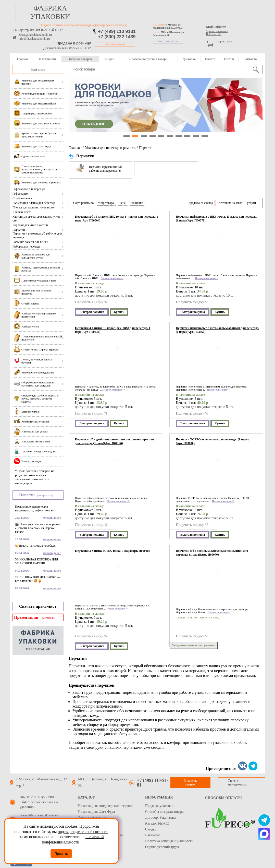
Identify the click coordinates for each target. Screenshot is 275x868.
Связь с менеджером (168, 41)
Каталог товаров (80, 59)
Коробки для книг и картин (30, 225)
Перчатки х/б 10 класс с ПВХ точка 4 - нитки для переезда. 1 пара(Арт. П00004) (117, 219)
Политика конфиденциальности (169, 841)
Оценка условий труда (162, 847)
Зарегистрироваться (217, 31)
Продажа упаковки (159, 806)
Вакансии (152, 835)
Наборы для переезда (26, 247)
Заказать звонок (115, 44)
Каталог (38, 69)
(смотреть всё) (45, 495)
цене (123, 203)
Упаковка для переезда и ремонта (110, 148)
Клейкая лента (22, 212)
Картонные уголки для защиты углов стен (36, 219)
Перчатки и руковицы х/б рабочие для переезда (37, 235)
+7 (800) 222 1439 (117, 37)
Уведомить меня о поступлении (194, 645)
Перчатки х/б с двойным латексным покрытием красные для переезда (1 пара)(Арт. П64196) (115, 441)
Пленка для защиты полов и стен (34, 207)
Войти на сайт (214, 34)
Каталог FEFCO (157, 823)
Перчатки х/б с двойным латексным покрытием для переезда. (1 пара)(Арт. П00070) (212, 553)
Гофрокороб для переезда (29, 189)
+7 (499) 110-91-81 (153, 783)
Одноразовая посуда (93, 818)
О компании (47, 59)
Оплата (210, 59)
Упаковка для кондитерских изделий (105, 806)
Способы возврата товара (164, 812)
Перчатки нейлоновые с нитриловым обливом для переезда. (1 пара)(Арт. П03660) (217, 330)
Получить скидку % (91, 302)
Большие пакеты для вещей (30, 242)
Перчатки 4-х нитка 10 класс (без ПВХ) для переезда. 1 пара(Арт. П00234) (113, 330)
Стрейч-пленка (22, 198)
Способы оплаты (223, 798)
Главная (23, 59)
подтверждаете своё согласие (83, 832)
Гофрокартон (21, 194)
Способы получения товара (148, 59)
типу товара (106, 203)
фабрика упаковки (50, 12)
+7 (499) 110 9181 (117, 31)
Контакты (250, 59)
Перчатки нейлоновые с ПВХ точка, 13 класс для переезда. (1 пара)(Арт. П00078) (216, 219)
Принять (61, 854)
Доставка (189, 59)
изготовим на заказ (230, 203)
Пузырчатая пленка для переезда (34, 203)
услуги (251, 203)
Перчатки (19, 230)
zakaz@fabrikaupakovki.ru (35, 35)
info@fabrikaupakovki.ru (34, 39)
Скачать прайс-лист (38, 606)
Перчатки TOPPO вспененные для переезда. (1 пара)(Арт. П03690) (212, 441)
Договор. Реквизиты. (161, 818)
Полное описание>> (112, 278)
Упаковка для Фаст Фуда (96, 812)
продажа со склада (201, 203)
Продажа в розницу (74, 43)
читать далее (52, 518)
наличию (137, 203)
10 (205, 136)
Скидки (109, 59)
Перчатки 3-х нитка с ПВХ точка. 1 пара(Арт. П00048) (112, 551)
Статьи (229, 59)
